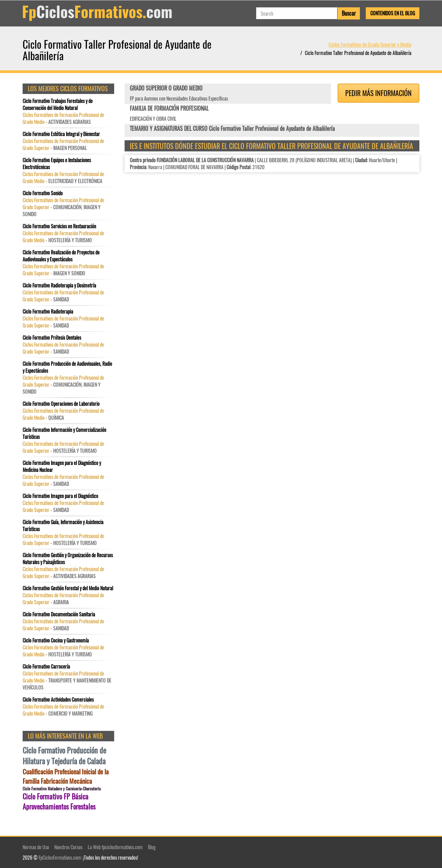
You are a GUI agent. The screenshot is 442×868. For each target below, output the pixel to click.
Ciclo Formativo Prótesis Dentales (52, 338)
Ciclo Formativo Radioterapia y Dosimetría (59, 285)
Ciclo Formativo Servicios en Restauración (59, 226)
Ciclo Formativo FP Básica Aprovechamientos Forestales (59, 801)
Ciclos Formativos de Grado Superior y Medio (370, 44)
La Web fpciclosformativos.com (115, 847)
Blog (152, 847)
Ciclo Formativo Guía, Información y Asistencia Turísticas (63, 526)
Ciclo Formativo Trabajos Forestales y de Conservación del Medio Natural (58, 104)
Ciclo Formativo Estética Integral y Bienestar (61, 134)
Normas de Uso (36, 847)
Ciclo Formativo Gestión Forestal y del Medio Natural (68, 588)
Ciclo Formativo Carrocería (46, 666)
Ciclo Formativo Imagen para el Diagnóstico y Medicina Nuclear (62, 466)
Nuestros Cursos (68, 847)
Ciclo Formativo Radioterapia (48, 311)
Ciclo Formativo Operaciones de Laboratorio (61, 404)
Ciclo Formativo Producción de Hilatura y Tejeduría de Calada (64, 756)
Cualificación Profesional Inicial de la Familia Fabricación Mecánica (66, 776)
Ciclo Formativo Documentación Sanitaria (59, 614)
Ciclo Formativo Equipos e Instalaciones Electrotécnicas (57, 164)
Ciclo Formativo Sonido (43, 193)
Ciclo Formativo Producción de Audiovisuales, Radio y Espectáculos (67, 367)
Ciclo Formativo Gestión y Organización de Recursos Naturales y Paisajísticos (68, 559)
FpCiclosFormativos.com (60, 857)
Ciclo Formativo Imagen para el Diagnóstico (60, 496)
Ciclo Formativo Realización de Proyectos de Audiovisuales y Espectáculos (61, 256)
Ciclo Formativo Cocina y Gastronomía (56, 640)
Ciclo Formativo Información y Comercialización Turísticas (64, 433)
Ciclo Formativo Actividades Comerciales (58, 700)
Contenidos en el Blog (393, 13)
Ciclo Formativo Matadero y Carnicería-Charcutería (62, 788)
